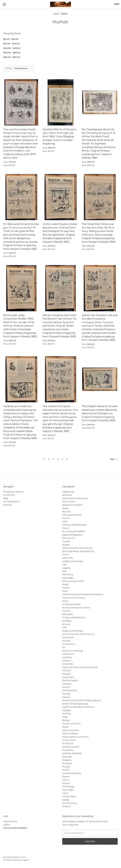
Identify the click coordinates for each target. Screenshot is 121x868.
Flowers (66, 697)
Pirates (66, 588)
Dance (66, 528)
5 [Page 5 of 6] (63, 459)
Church (66, 518)
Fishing (66, 694)
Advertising (68, 492)
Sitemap (8, 505)
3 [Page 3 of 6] (53, 459)
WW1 (65, 627)
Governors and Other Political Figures (81, 700)
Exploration (68, 677)
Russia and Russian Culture (76, 608)
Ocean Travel (69, 740)
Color (65, 521)
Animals (66, 641)
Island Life (67, 558)
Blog (6, 498)
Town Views (68, 790)
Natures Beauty (70, 734)
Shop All (66, 806)
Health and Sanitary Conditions (78, 707)
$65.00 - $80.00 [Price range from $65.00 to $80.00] (12, 57)
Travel (65, 793)
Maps (65, 717)
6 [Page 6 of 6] (67, 459)
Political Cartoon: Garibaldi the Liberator (83, 594)
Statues (66, 783)
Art (64, 647)
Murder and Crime (71, 724)
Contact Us (9, 495)
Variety (66, 800)
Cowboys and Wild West (74, 525)
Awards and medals (72, 505)
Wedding (67, 621)
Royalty (66, 767)
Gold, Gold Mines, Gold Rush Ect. (78, 551)
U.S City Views (69, 796)
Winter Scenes (70, 803)
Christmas (68, 664)
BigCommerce (20, 857)
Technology (68, 787)
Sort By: (9, 68)
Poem (65, 591)
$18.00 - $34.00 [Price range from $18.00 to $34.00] (12, 44)
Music (65, 727)
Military (66, 720)
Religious (67, 760)
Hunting (66, 714)
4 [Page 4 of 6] (58, 459)
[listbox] (24, 68)
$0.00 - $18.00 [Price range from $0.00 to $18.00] (11, 39)
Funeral (66, 541)
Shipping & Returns (14, 492)
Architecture (69, 644)
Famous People (70, 681)
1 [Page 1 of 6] (44, 459)
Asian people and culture (75, 498)
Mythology (68, 578)
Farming (67, 684)
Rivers (65, 601)
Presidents (68, 750)
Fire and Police (70, 690)
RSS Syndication (12, 502)
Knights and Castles (73, 561)
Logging (66, 568)
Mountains (68, 574)
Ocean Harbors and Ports (75, 737)
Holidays (67, 710)
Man (65, 571)
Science (66, 611)
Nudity (66, 584)
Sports (66, 780)
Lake (65, 565)
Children (67, 661)
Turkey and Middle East (74, 618)
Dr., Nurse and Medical (74, 531)
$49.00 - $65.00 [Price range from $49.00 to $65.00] (12, 53)
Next (114, 459)
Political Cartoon (71, 747)
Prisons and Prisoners (74, 598)
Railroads (67, 757)
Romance (67, 763)
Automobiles (69, 502)
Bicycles (66, 512)
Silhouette (67, 614)
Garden (66, 545)
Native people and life (73, 581)
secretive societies (72, 773)
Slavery (66, 777)
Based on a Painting (72, 651)
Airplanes (67, 495)
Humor (66, 555)
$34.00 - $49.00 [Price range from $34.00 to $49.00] (12, 48)
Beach (65, 508)
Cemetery (67, 657)
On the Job (68, 743)
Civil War (67, 671)
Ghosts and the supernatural (77, 548)
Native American (71, 730)
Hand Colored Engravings (75, 704)
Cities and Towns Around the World (80, 667)
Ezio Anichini (69, 538)
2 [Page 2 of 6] (49, 459)
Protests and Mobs (72, 753)
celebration (68, 654)
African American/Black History (78, 634)
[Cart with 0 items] (117, 4)
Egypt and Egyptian (72, 535)
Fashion (66, 687)
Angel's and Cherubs (73, 631)
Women (66, 624)
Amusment (68, 637)
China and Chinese (72, 515)
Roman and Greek (71, 604)
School (66, 770)
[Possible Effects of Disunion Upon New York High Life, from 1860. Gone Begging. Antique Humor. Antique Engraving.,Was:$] (60, 102)
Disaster (67, 674)
